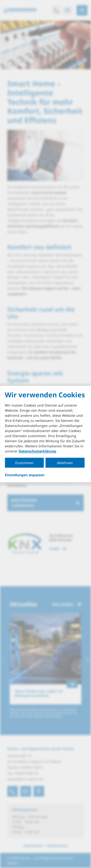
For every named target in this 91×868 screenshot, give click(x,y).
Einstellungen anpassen (25, 475)
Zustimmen (24, 463)
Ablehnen (65, 463)
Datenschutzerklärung (37, 451)
